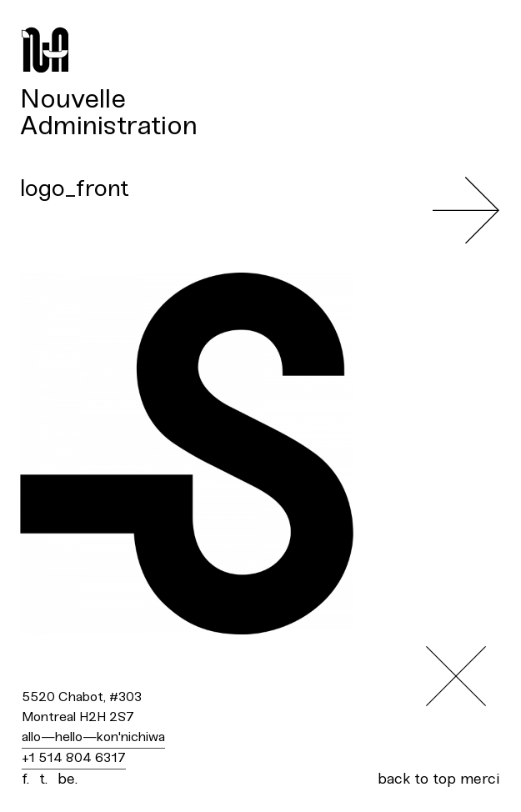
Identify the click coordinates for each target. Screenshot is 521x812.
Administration (109, 127)
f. (25, 780)
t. (43, 780)
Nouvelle (73, 100)
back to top (417, 780)
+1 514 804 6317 (74, 758)
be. (68, 780)
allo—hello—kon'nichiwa (93, 737)
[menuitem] (260, 100)
